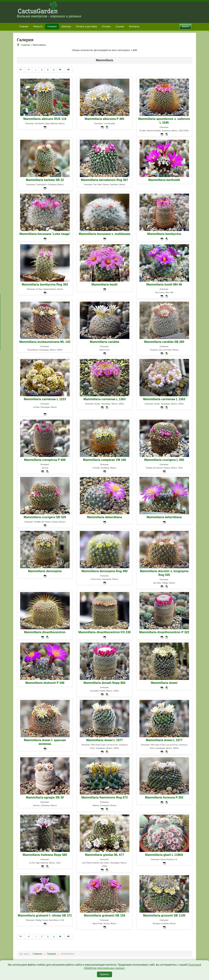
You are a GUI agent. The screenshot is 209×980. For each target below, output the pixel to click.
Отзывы (106, 26)
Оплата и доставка (86, 26)
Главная (24, 26)
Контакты (134, 26)
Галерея (52, 26)
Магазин (66, 26)
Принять (104, 974)
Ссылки (120, 26)
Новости (38, 26)
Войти (185, 26)
